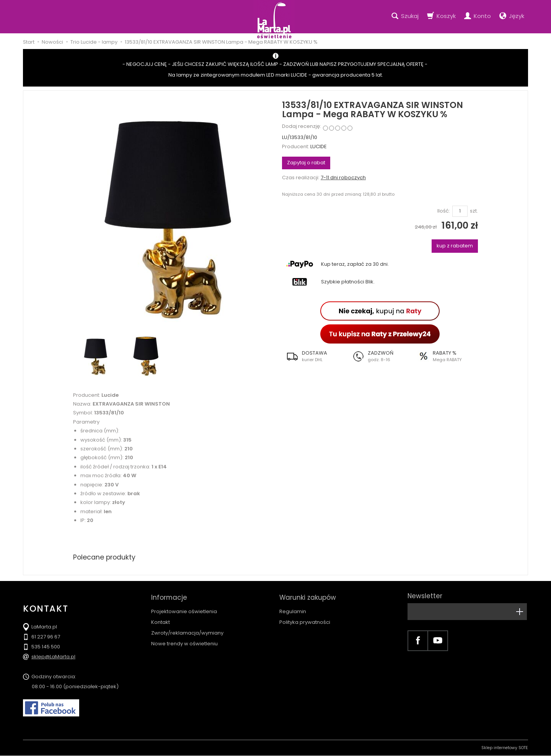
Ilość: (444, 211)
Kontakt (161, 619)
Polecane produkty (105, 557)
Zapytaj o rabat (306, 163)
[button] (315, 356)
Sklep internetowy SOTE (505, 748)
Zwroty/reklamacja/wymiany (187, 630)
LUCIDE (319, 146)
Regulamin (293, 609)
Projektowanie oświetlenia (184, 609)
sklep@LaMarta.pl (53, 657)
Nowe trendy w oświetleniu (184, 641)
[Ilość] (460, 211)
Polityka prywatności (305, 619)
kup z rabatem (455, 246)
